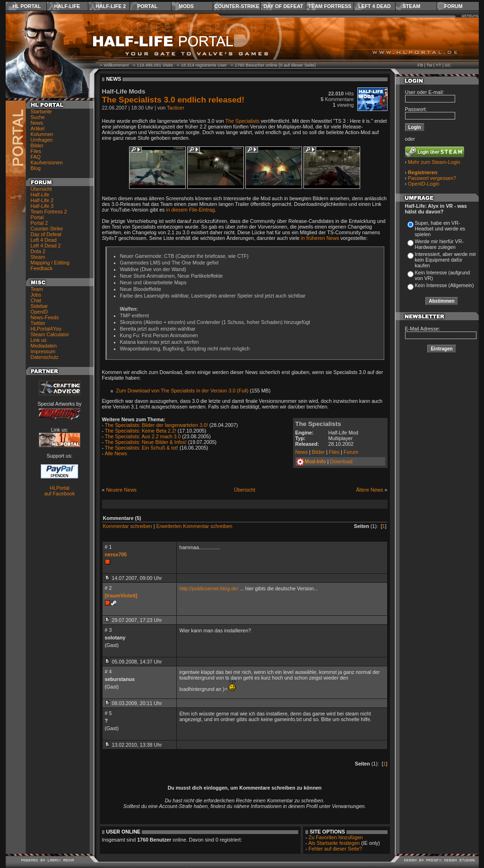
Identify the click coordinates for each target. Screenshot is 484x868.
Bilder (37, 145)
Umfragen (42, 140)
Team (37, 289)
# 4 (108, 672)
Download (341, 461)
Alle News (116, 453)
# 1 (108, 547)
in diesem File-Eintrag (190, 210)
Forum (454, 6)
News (37, 123)
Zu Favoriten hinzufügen (336, 837)
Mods (186, 6)
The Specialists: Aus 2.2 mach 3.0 (143, 436)
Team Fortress (330, 6)
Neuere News (121, 490)
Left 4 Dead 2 (46, 246)
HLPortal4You (46, 329)
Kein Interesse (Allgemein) (445, 285)
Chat (36, 300)
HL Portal (27, 6)
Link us (39, 340)
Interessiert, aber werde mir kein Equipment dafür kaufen (446, 260)
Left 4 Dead (375, 6)
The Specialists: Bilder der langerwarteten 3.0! (156, 425)
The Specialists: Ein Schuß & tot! (142, 448)
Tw (429, 65)
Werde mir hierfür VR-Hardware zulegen (439, 244)
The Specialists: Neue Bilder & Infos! (146, 442)
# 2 (108, 588)
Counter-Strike (237, 6)
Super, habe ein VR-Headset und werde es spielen (440, 229)
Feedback (42, 268)
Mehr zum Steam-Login (434, 162)
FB (420, 65)
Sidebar (39, 306)
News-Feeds (45, 317)
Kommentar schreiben (128, 526)
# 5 (108, 713)
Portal (147, 6)
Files (36, 151)
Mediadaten (44, 346)
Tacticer (176, 108)
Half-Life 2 (111, 6)
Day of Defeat (283, 6)
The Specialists (242, 121)
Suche (38, 117)
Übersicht (41, 189)
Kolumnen (42, 134)
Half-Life (67, 6)
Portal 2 (39, 223)
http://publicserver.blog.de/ (209, 588)
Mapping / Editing (50, 263)
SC (448, 65)
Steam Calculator (50, 334)
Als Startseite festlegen (334, 843)
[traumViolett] (121, 596)
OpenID (39, 312)
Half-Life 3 (42, 206)
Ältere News (369, 490)
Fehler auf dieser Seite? (335, 849)
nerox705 (116, 554)
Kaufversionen (47, 162)
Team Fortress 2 (49, 212)
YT (439, 65)
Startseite (41, 111)
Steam (411, 6)
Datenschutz (45, 357)
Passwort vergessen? (432, 178)
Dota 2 (38, 251)
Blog (36, 168)
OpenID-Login (423, 184)
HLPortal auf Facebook (60, 491)
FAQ (36, 157)
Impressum (43, 351)
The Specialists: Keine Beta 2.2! (141, 431)
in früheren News (320, 238)
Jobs (36, 295)
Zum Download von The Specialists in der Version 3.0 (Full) (182, 391)
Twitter (38, 323)
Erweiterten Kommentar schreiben (194, 526)
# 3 (108, 630)
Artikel (38, 128)
